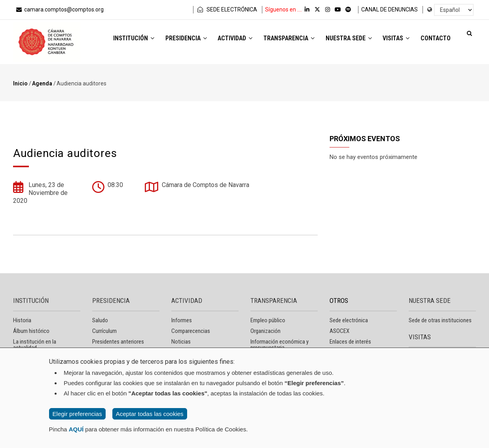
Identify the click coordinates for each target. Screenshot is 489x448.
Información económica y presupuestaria (280, 345)
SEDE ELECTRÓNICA (227, 9)
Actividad (226, 39)
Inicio (20, 83)
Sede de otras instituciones (440, 320)
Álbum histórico (31, 331)
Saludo (100, 320)
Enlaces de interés (350, 342)
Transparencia (282, 39)
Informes (182, 320)
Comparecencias (191, 331)
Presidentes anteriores (118, 342)
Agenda (42, 83)
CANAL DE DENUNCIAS (389, 9)
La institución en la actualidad (35, 345)
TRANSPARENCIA (274, 301)
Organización (265, 331)
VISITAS (420, 337)
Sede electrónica (349, 320)
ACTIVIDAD (187, 301)
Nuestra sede (344, 39)
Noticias (181, 342)
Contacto (435, 39)
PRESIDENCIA (111, 301)
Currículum (104, 331)
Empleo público (268, 320)
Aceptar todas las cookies (150, 414)
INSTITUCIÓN (31, 301)
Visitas (393, 39)
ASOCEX (339, 331)
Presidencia (175, 39)
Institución (121, 39)
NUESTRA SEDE (430, 301)
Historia (22, 320)
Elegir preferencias (77, 414)
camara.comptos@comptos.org (59, 9)
